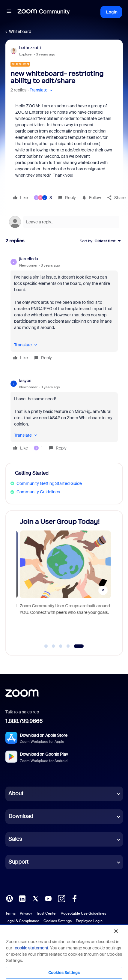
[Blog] (9, 898)
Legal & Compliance (22, 921)
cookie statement (31, 948)
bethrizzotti (30, 48)
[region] (64, 952)
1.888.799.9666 (24, 721)
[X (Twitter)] (35, 898)
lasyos (25, 381)
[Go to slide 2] (53, 646)
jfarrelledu (29, 259)
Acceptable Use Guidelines (83, 913)
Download (21, 816)
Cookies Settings (58, 921)
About (16, 793)
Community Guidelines (38, 492)
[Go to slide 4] (68, 646)
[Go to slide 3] (61, 646)
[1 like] (38, 448)
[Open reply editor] (64, 222)
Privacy (26, 913)
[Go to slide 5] (79, 646)
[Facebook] (74, 898)
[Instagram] (61, 898)
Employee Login (89, 921)
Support (18, 862)
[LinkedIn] (22, 898)
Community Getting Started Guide (49, 483)
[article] (64, 309)
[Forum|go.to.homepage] (44, 12)
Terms (10, 913)
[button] (9, 12)
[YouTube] (48, 898)
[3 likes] (43, 198)
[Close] (116, 931)
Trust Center (46, 913)
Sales (15, 839)
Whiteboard (20, 31)
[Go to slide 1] (46, 646)
